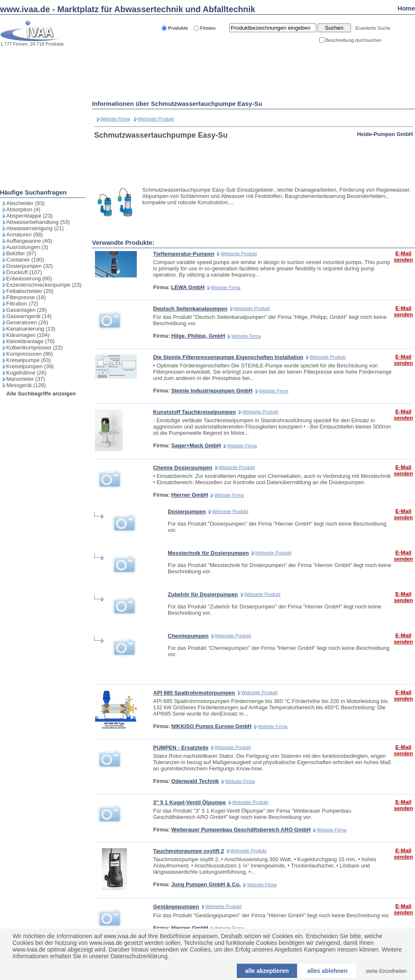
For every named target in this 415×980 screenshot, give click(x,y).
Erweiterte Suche (373, 28)
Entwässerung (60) (29, 278)
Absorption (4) (23, 209)
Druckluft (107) (24, 272)
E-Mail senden (403, 257)
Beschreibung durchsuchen (354, 40)
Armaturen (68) (24, 235)
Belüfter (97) (21, 253)
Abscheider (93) (26, 203)
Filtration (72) (22, 304)
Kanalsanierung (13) (31, 329)
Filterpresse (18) (26, 297)
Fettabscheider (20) (30, 291)
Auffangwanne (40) (29, 241)
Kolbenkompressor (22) (35, 348)
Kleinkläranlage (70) (31, 341)
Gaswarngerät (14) (29, 316)
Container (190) (25, 260)
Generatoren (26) (27, 322)
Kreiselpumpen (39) (30, 366)
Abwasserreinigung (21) (35, 228)
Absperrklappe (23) (29, 216)
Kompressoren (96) (29, 354)
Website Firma (115, 119)
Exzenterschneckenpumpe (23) (44, 285)
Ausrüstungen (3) (27, 247)
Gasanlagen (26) (27, 310)
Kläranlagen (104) (28, 335)
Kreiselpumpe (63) (28, 360)
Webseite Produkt (156, 119)
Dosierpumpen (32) (29, 266)
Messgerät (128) (26, 385)
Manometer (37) (26, 379)
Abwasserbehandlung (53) (38, 222)
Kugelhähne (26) (26, 373)
